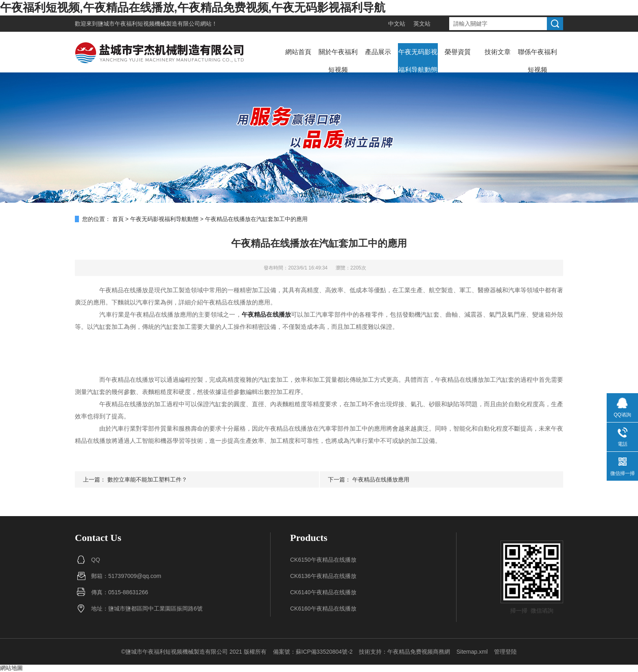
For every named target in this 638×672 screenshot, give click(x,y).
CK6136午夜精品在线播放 (323, 576)
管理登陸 (505, 652)
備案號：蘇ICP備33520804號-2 (313, 652)
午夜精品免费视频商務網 (419, 652)
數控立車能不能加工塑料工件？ (147, 479)
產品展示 (378, 52)
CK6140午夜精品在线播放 (323, 592)
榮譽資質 (458, 52)
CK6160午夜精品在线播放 (323, 609)
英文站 (422, 24)
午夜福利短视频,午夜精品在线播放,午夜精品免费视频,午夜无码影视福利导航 (193, 8)
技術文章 (498, 52)
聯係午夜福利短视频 (537, 61)
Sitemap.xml (472, 652)
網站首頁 (298, 52)
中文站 (397, 24)
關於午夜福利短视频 (338, 61)
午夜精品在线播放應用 (381, 479)
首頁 (118, 219)
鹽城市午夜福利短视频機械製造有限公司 (149, 24)
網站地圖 (11, 668)
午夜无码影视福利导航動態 (418, 61)
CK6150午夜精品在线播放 (323, 560)
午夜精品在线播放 (266, 314)
